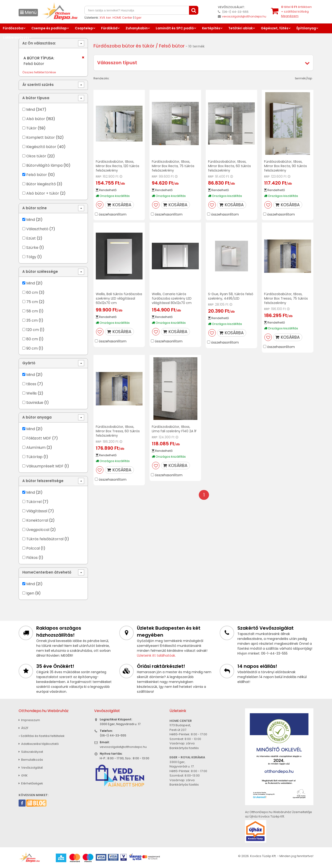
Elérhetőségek (31, 783)
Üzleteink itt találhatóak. (156, 655)
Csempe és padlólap (49, 28)
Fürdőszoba (13, 28)
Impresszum (29, 720)
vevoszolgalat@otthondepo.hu (244, 16)
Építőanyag (306, 28)
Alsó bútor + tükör (43, 193)
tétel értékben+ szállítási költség (296, 11)
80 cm (32, 339)
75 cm (32, 302)
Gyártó (29, 363)
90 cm (32, 348)
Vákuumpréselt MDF (45, 466)
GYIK (23, 775)
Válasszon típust (117, 63)
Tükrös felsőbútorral (45, 539)
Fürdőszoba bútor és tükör (124, 46)
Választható (37, 229)
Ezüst (31, 238)
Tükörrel (34, 502)
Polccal (33, 548)
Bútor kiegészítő (41, 184)
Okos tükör (36, 156)
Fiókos (32, 558)
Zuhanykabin (137, 28)
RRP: (99, 177)
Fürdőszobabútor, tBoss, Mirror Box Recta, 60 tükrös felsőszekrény (229, 166)
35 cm (32, 320)
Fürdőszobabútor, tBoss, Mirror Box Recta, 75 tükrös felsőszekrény (173, 166)
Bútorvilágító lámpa (44, 165)
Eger (138, 18)
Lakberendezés (16, 37)
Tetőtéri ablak (241, 28)
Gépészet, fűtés (275, 28)
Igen (30, 593)
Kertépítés (211, 28)
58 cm (32, 311)
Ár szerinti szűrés (38, 85)
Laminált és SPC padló (175, 28)
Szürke (32, 248)
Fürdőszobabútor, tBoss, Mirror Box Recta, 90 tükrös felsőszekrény (286, 166)
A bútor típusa (36, 98)
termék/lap (304, 78)
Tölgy (31, 257)
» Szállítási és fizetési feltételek (42, 736)
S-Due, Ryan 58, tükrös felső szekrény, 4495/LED (231, 296)
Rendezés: (101, 78)
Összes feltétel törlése (39, 72)
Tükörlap (34, 457)
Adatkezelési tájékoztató (39, 744)
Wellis (32, 393)
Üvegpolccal (38, 530)
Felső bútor (37, 175)
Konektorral (37, 520)
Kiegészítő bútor (41, 147)
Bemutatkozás (31, 760)
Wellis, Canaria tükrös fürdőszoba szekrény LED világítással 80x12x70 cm (172, 298)
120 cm (33, 330)
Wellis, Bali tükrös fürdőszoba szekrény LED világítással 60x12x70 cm (119, 298)
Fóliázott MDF (39, 438)
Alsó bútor (36, 119)
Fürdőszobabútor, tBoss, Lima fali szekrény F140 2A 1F (174, 429)
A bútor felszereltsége (43, 481)
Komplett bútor (41, 137)
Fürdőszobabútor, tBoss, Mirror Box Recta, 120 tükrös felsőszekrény (118, 166)
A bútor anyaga (37, 417)
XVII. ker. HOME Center (116, 18)
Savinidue (35, 403)
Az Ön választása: (39, 43)
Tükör (32, 128)
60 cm (32, 292)
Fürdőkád (109, 28)
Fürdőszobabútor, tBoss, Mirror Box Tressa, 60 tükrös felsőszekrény (118, 431)
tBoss (31, 384)
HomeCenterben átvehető (47, 572)
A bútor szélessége (40, 272)
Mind (31, 110)
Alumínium (36, 448)
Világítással (37, 511)
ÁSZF (23, 728)
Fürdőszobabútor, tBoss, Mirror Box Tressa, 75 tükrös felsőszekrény (286, 298)
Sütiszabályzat (31, 752)
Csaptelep (84, 28)
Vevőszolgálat (31, 768)
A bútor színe (35, 208)
